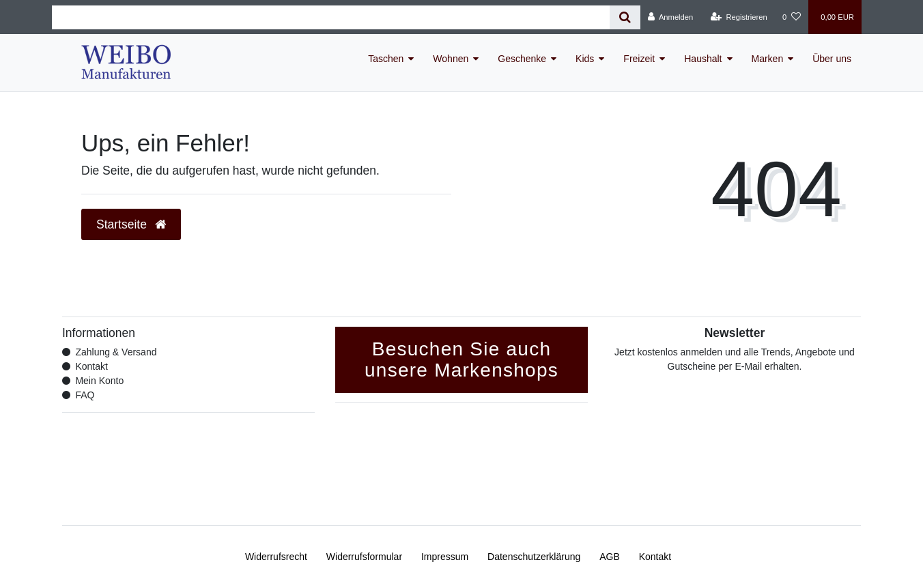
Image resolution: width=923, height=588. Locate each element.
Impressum (445, 557)
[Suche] (625, 17)
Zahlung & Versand (116, 352)
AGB (610, 557)
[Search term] (331, 17)
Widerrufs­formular (364, 557)
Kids (585, 59)
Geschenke (522, 59)
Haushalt (703, 59)
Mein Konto (99, 381)
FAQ (85, 395)
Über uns (832, 59)
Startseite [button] (131, 224)
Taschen (386, 59)
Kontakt (91, 366)
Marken (768, 59)
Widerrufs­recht (276, 557)
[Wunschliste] (792, 17)
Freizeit (639, 59)
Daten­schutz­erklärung (534, 557)
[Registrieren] (739, 17)
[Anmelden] (671, 17)
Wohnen (451, 59)
